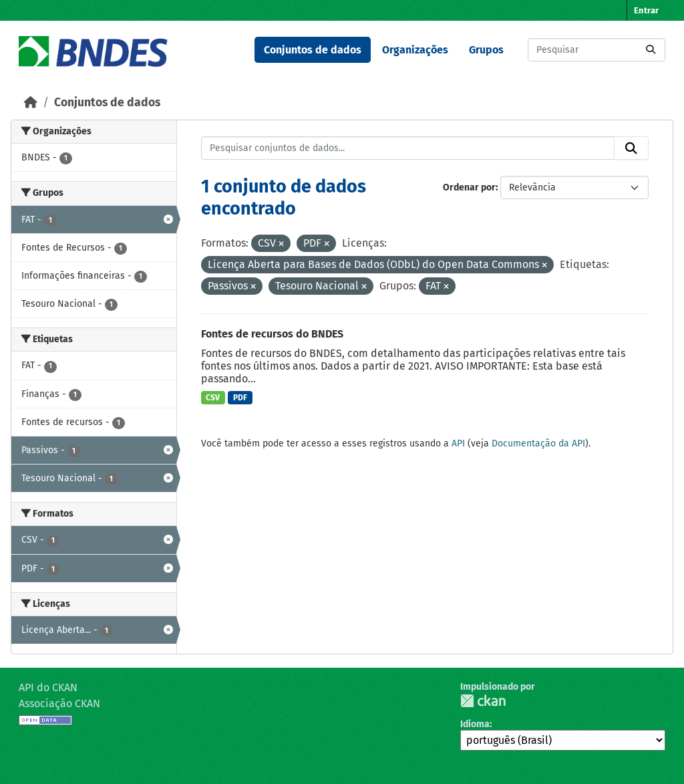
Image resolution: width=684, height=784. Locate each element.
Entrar (646, 10)
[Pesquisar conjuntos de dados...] (596, 50)
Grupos (486, 50)
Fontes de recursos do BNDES (272, 334)
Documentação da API (538, 443)
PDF (240, 398)
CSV (213, 398)
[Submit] (651, 50)
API (458, 443)
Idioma (475, 724)
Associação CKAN (59, 703)
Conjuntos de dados (313, 50)
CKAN (483, 701)
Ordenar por (469, 187)
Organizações (415, 50)
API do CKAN (48, 687)
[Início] (31, 103)
